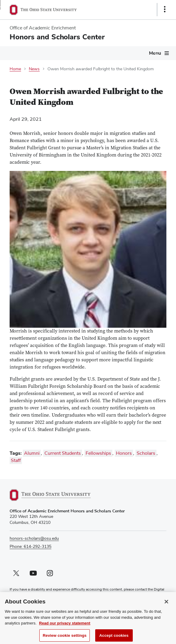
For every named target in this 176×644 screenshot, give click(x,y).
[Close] (166, 604)
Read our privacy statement (65, 625)
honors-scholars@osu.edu (34, 539)
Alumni (32, 453)
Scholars (146, 453)
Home (15, 69)
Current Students (63, 453)
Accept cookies (114, 638)
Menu (155, 53)
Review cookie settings (65, 638)
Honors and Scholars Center (57, 37)
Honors (124, 453)
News (34, 69)
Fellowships (98, 453)
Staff (16, 460)
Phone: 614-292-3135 (30, 547)
